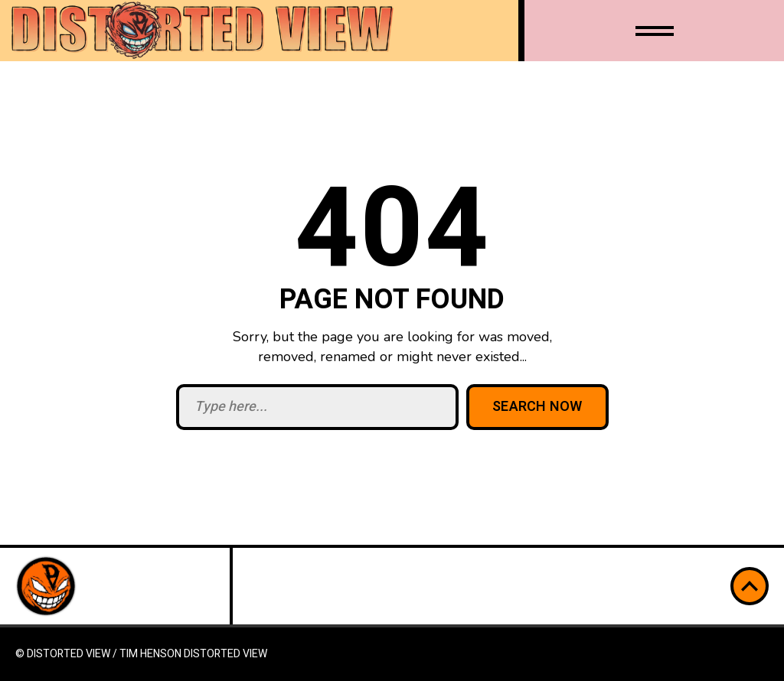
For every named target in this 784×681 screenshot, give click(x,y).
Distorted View (225, 654)
